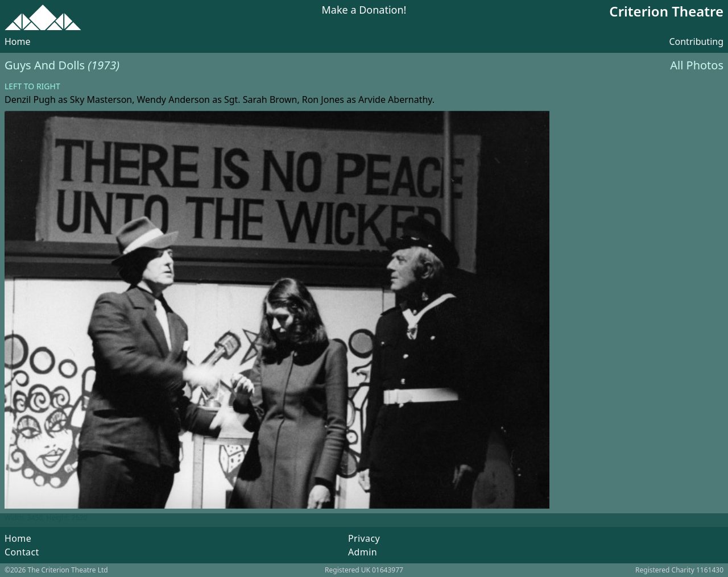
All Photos (697, 65)
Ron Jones (323, 99)
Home (18, 41)
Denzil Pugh (30, 99)
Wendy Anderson (173, 99)
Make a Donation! (364, 11)
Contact (22, 552)
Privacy (364, 538)
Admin (363, 552)
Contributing (696, 41)
